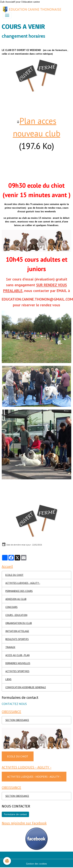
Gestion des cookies (36, 864)
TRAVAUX (10, 647)
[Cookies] (7, 861)
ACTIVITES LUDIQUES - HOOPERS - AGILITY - (34, 777)
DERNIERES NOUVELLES (18, 663)
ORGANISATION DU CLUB (19, 623)
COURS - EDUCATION (16, 615)
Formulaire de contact (15, 814)
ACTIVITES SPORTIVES (17, 671)
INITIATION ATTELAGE (17, 631)
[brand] (32, 9)
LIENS (8, 679)
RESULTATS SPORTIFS (17, 639)
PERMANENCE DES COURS (19, 591)
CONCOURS (11, 607)
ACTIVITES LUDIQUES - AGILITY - (23, 583)
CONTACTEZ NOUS (14, 704)
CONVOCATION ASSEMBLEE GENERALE (26, 687)
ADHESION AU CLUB (16, 599)
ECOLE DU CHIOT (14, 575)
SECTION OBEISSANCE (17, 720)
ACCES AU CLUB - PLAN (17, 655)
